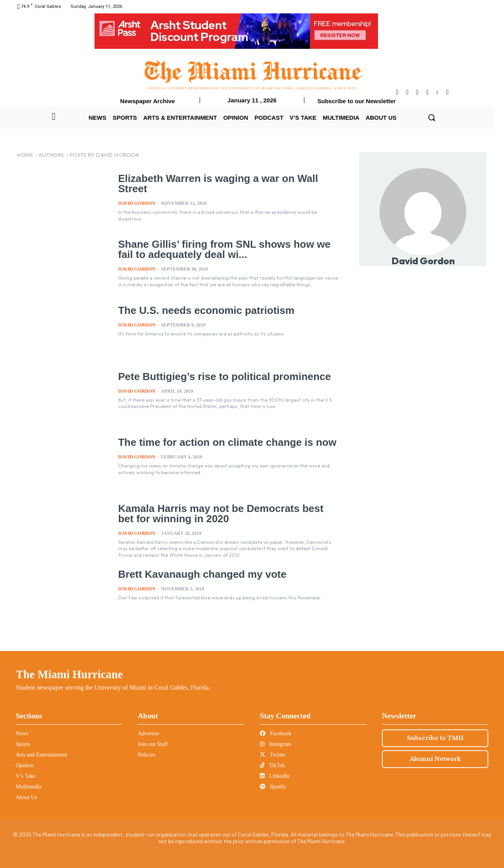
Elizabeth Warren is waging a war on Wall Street (214, 183)
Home (25, 155)
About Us (26, 797)
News (22, 734)
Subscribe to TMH (435, 738)
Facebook (276, 734)
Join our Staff (153, 744)
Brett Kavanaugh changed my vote (199, 574)
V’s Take (26, 776)
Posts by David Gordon (105, 155)
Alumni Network (435, 759)
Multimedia (29, 787)
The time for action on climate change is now (223, 442)
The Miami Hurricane (69, 674)
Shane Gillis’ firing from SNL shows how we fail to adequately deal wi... (229, 249)
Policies (146, 755)
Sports (23, 744)
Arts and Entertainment (42, 755)
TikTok (272, 765)
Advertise (148, 734)
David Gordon (137, 202)
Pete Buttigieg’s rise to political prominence (220, 376)
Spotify (273, 787)
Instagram (275, 744)
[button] (432, 117)
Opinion (25, 765)
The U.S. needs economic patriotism (203, 310)
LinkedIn (275, 776)
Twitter (273, 755)
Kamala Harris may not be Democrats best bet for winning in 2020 (226, 513)
